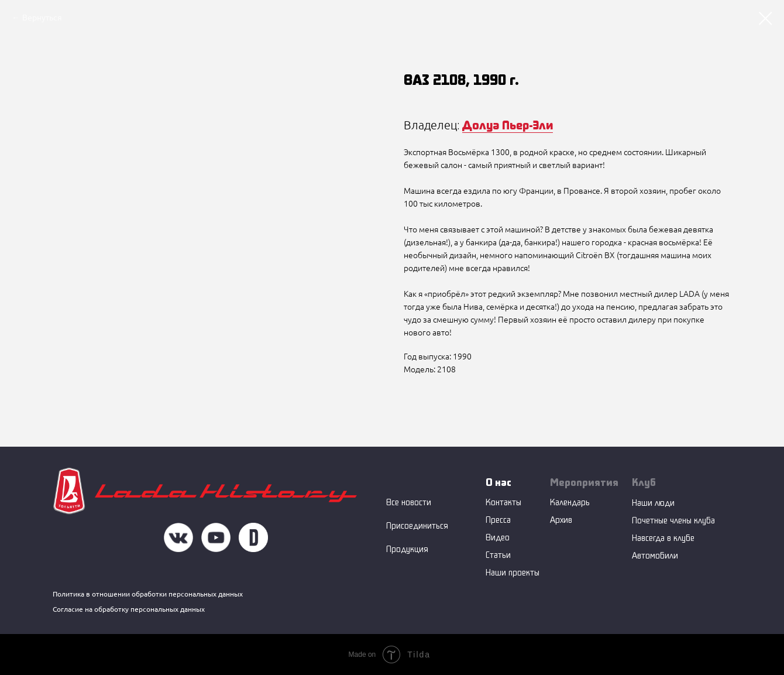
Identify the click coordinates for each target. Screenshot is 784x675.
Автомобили (655, 555)
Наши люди (653, 503)
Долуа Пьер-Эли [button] (508, 125)
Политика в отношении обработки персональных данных (148, 594)
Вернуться (42, 18)
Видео (498, 537)
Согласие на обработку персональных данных (129, 609)
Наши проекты (513, 572)
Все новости (409, 502)
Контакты (503, 502)
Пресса (498, 520)
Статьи (498, 555)
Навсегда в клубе (663, 538)
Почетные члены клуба (673, 520)
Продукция (407, 549)
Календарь (570, 502)
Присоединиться (417, 525)
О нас (498, 482)
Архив (561, 520)
